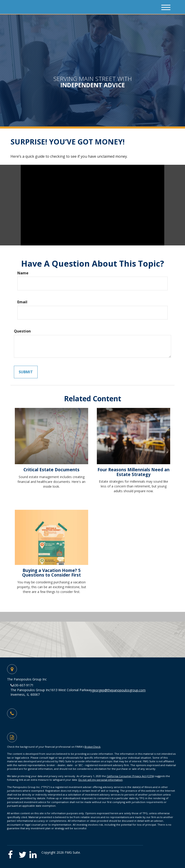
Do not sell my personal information (100, 780)
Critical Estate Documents (51, 470)
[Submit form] (26, 372)
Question (22, 331)
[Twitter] (24, 853)
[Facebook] (13, 853)
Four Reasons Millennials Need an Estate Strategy (134, 472)
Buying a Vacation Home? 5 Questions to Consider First (51, 573)
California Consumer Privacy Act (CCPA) (130, 776)
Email (22, 302)
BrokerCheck (92, 747)
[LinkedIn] (34, 853)
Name (23, 273)
